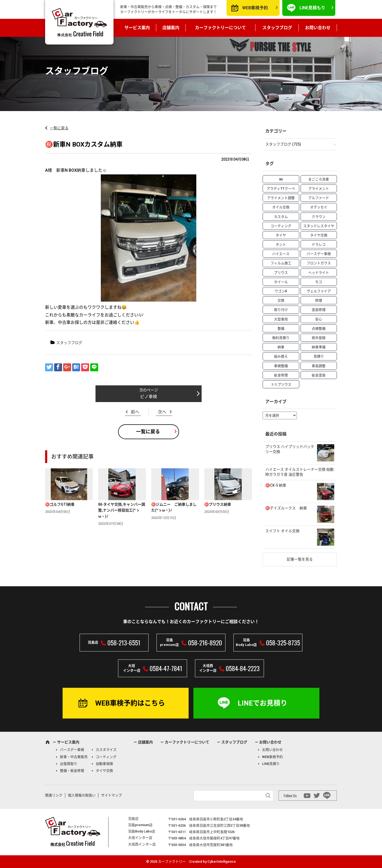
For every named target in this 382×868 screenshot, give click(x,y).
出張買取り (69, 764)
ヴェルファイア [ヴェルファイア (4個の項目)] (319, 291)
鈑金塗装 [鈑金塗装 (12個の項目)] (319, 375)
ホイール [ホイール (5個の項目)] (281, 282)
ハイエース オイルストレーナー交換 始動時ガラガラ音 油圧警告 (299, 472)
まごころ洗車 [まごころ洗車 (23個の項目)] (319, 179)
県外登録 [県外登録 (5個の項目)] (319, 338)
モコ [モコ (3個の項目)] (319, 282)
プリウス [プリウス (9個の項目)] (281, 273)
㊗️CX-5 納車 (276, 485)
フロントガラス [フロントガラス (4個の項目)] (319, 263)
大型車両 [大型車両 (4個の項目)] (281, 319)
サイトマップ (111, 795)
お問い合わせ (318, 28)
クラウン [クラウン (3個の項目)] (319, 217)
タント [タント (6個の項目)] (281, 244)
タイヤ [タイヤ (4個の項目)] (281, 235)
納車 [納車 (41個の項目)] (281, 347)
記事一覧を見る (300, 559)
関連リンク (54, 795)
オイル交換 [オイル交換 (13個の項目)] (281, 207)
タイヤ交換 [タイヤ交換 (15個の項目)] (319, 235)
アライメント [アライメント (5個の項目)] (319, 189)
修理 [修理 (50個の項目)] (319, 300)
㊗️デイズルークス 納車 (286, 508)
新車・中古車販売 (74, 757)
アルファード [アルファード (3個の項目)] (319, 198)
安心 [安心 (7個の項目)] (319, 319)
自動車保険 (104, 764)
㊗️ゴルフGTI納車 (60, 504)
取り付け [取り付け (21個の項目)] (281, 310)
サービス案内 (137, 28)
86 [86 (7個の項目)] (281, 179)
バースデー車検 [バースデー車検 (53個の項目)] (319, 254)
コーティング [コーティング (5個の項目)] (281, 226)
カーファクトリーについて (220, 28)
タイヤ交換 (104, 771)
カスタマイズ (106, 750)
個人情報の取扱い (82, 795)
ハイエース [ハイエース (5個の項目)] (281, 254)
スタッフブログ (277, 28)
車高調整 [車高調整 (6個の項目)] (319, 366)
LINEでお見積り (262, 703)
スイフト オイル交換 (282, 531)
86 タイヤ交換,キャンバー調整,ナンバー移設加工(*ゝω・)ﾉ (122, 510)
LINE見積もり (312, 8)
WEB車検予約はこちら (130, 703)
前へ (135, 412)
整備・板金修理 (72, 771)
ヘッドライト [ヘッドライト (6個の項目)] (319, 273)
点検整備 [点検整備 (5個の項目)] (319, 329)
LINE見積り (271, 764)
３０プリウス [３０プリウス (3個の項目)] (281, 384)
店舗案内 (171, 28)
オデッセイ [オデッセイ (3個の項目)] (319, 207)
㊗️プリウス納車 (218, 504)
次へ (162, 412)
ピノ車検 (149, 397)
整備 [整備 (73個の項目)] (281, 329)
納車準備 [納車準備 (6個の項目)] (319, 347)
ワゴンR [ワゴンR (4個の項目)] (281, 291)
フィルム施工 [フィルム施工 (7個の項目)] (281, 263)
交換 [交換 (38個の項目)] (281, 300)
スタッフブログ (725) (283, 144)
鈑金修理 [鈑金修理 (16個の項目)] (281, 375)
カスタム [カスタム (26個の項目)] (281, 217)
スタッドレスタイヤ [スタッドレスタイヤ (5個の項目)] (319, 226)
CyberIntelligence (222, 862)
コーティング (106, 757)
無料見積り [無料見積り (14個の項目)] (281, 338)
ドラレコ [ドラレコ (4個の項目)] (319, 244)
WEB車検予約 (255, 8)
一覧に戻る (59, 128)
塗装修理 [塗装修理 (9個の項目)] (319, 310)
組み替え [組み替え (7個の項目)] (281, 356)
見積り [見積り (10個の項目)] (319, 356)
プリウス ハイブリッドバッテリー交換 (290, 449)
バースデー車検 (72, 750)
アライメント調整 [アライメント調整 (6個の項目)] (281, 198)
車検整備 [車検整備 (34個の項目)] (281, 366)
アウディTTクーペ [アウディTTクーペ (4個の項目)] (281, 189)
